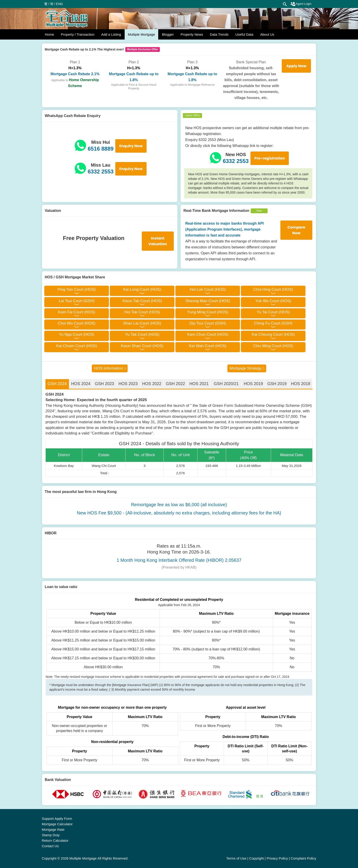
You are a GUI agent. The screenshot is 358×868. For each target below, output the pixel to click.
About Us (267, 34)
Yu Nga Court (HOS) (77, 334)
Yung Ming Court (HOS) (208, 312)
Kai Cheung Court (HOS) (273, 334)
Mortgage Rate (53, 829)
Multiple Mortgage (141, 34)
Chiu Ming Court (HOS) (273, 346)
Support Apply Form (57, 819)
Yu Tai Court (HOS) (273, 312)
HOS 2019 (253, 384)
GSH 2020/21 (226, 384)
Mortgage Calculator (57, 824)
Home (50, 34)
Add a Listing (111, 34)
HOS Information (109, 368)
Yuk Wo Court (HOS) (273, 301)
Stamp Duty (51, 835)
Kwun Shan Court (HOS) (142, 346)
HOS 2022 (152, 384)
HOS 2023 (128, 384)
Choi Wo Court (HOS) (77, 323)
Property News (192, 34)
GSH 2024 (57, 384)
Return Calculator (55, 840)
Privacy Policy (277, 858)
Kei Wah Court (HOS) (208, 346)
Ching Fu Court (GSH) (273, 323)
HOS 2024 (81, 384)
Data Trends (219, 34)
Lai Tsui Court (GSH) (77, 301)
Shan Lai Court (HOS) (142, 323)
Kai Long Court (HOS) (142, 289)
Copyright (256, 858)
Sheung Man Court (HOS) (208, 301)
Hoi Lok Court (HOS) (208, 289)
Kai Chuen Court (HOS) (77, 346)
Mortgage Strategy (246, 368)
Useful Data (244, 34)
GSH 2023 (104, 384)
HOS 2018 (301, 384)
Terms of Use (236, 858)
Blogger (168, 34)
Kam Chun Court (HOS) (208, 334)
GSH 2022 (175, 384)
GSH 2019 (277, 384)
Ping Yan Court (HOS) (77, 289)
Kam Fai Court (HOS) (76, 312)
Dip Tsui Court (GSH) (208, 323)
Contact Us (50, 846)
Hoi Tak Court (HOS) (142, 312)
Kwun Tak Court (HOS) (142, 301)
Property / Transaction (78, 34)
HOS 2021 (199, 384)
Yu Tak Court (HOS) (142, 334)
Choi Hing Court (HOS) (273, 289)
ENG (59, 4)
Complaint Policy (303, 858)
